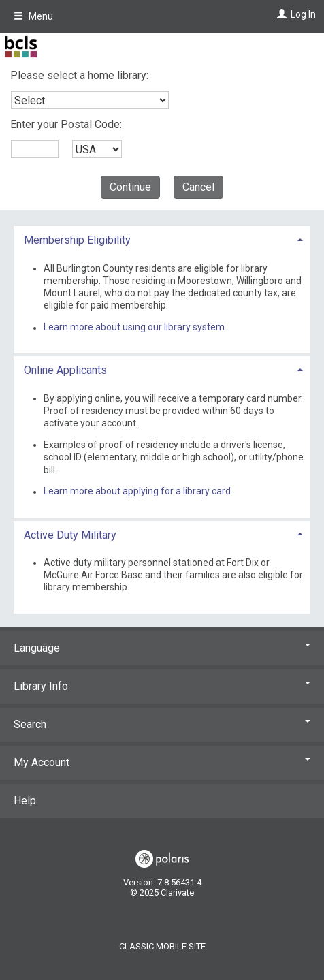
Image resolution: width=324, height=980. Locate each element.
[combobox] (90, 100)
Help (25, 801)
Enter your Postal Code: (66, 124)
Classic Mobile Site (162, 946)
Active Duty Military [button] (70, 535)
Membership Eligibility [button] (77, 240)
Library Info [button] (162, 686)
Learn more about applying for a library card (137, 492)
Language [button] (162, 648)
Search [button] (162, 724)
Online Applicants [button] (65, 370)
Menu (33, 16)
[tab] (162, 239)
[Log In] (280, 14)
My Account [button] (162, 762)
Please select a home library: (79, 75)
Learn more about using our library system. (135, 328)
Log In (303, 14)
